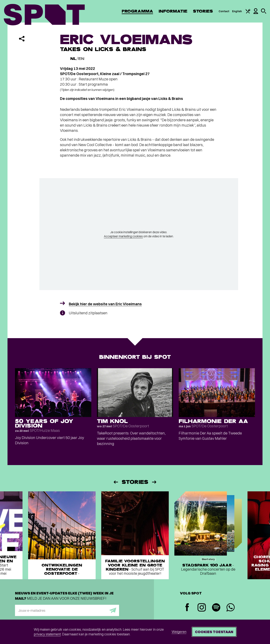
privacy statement (47, 634)
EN (81, 59)
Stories (203, 11)
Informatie (173, 11)
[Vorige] (115, 482)
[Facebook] (187, 608)
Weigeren (179, 632)
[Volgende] (154, 482)
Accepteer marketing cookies (123, 236)
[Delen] (22, 39)
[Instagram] (202, 608)
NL (73, 59)
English (237, 11)
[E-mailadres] (67, 610)
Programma (137, 11)
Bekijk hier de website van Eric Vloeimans (105, 304)
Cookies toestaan (214, 632)
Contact (224, 11)
